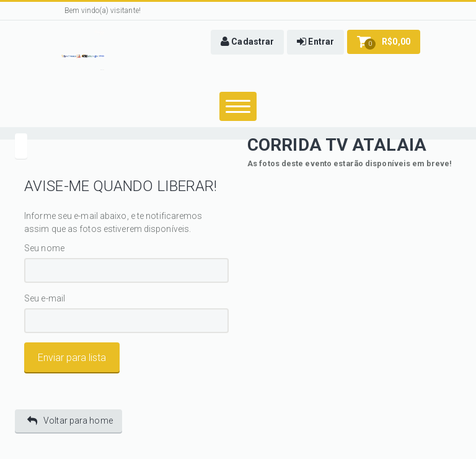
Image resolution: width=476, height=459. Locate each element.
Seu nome (44, 248)
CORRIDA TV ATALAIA (337, 145)
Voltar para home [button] (70, 421)
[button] (247, 42)
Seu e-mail (45, 299)
